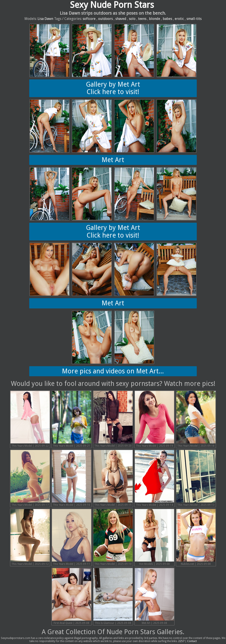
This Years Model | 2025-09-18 (196, 419)
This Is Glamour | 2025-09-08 (113, 596)
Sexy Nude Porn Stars (112, 5)
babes (167, 19)
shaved (121, 19)
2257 (181, 641)
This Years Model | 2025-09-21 (72, 419)
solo (132, 19)
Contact (192, 641)
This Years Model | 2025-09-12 (30, 537)
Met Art (113, 160)
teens (142, 19)
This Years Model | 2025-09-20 (113, 419)
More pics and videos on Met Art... (113, 371)
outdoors (105, 19)
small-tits (194, 19)
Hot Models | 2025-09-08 (154, 537)
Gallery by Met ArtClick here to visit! (113, 88)
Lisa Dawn (45, 19)
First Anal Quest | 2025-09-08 (72, 596)
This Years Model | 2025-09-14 (154, 478)
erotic (179, 19)
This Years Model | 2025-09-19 (154, 419)
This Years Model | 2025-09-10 (113, 537)
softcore (89, 19)
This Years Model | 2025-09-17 (30, 478)
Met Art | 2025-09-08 (154, 596)
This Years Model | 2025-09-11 (72, 537)
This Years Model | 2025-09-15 (113, 478)
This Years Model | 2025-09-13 (196, 478)
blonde (155, 19)
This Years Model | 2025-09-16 (72, 478)
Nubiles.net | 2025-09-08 (196, 537)
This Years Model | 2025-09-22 (30, 419)
